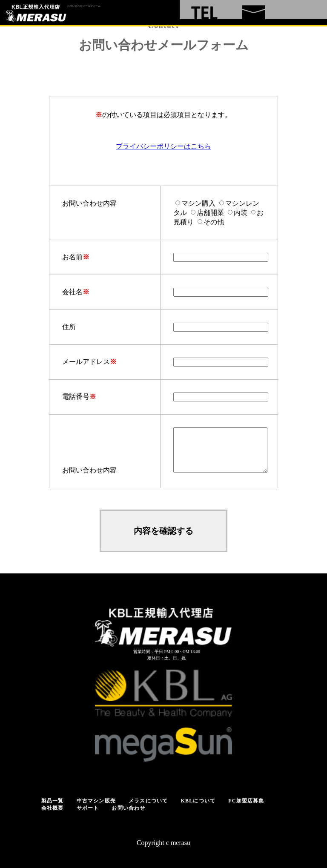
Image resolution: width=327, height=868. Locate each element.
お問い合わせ (128, 808)
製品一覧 (53, 801)
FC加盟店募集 (246, 801)
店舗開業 (210, 213)
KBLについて (198, 801)
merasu (181, 843)
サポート (88, 808)
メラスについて (148, 801)
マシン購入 (198, 203)
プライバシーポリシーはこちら (163, 146)
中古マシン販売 (96, 801)
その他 (214, 222)
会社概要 (53, 808)
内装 (241, 213)
